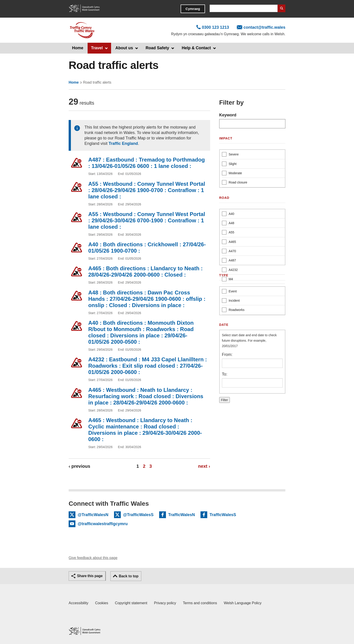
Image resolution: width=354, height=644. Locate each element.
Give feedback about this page (93, 558)
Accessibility (78, 603)
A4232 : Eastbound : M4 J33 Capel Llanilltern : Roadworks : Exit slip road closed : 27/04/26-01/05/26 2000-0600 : (148, 366)
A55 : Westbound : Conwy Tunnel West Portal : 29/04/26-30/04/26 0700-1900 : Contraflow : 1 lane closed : (147, 220)
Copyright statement (131, 603)
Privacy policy (165, 603)
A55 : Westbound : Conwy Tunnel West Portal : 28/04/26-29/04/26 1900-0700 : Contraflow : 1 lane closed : (147, 190)
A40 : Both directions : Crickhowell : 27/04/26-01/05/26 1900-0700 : (147, 248)
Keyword (228, 115)
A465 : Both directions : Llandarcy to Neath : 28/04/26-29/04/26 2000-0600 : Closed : (146, 271)
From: (227, 355)
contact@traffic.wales (264, 27)
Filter (225, 400)
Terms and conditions (200, 603)
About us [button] (124, 48)
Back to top (129, 576)
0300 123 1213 (215, 27)
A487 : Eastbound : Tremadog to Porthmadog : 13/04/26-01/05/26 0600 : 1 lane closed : (147, 163)
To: (225, 374)
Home (78, 48)
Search (282, 8)
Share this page (90, 576)
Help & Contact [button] (196, 48)
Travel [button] (97, 48)
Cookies (102, 603)
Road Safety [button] (157, 48)
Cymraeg (193, 9)
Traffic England (123, 143)
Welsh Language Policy (243, 603)
